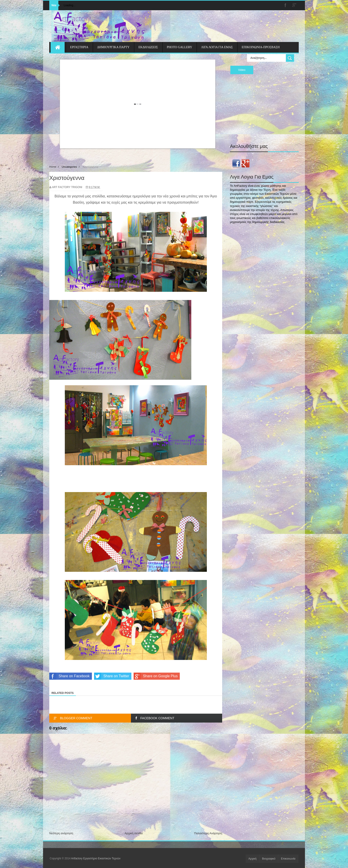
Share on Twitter (112, 676)
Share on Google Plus (156, 676)
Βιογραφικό (269, 859)
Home (53, 167)
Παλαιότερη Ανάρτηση (208, 833)
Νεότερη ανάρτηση (61, 833)
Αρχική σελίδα (134, 833)
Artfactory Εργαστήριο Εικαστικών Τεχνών (96, 858)
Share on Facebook (69, 676)
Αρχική (252, 859)
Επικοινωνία (288, 859)
